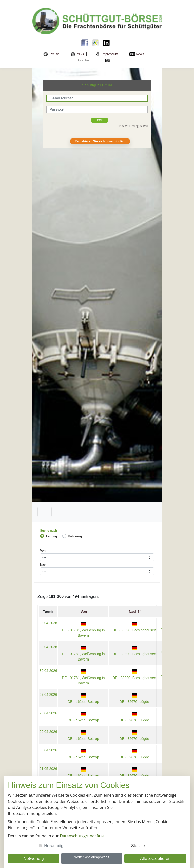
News (140, 54)
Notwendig (54, 846)
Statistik (138, 846)
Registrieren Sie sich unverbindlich (100, 141)
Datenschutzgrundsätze (82, 836)
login (99, 120)
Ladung (52, 536)
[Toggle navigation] (45, 512)
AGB (80, 54)
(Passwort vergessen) (133, 126)
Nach (44, 565)
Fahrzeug (75, 536)
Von (43, 551)
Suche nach (48, 531)
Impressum (110, 54)
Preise (54, 54)
